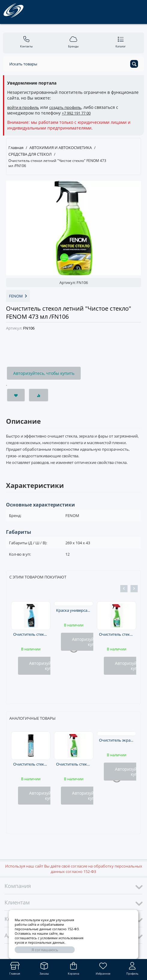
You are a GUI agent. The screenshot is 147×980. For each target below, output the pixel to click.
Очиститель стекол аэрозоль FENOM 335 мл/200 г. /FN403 (31, 764)
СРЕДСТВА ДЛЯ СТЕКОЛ (30, 154)
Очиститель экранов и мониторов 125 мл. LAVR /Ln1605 (117, 740)
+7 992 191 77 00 (76, 113)
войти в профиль (23, 107)
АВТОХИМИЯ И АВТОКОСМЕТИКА (61, 148)
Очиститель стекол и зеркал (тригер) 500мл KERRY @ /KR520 (117, 634)
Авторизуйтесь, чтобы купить (44, 373)
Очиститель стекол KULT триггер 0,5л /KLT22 (31, 634)
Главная (16, 148)
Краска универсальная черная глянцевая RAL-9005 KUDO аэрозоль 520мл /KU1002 (74, 610)
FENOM (18, 296)
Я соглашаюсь (45, 950)
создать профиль (65, 107)
